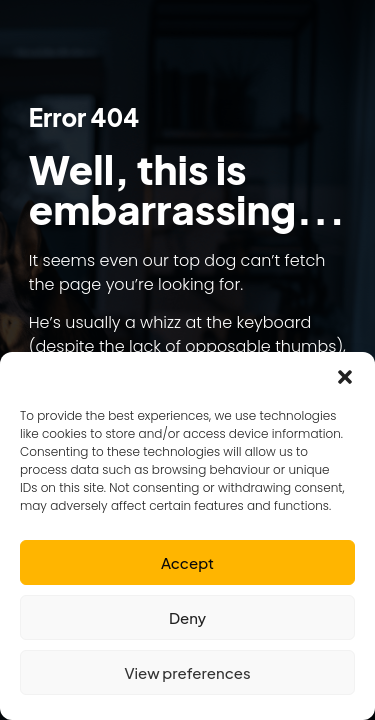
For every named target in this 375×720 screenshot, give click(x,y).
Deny (187, 617)
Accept (187, 562)
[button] (345, 377)
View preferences (187, 672)
